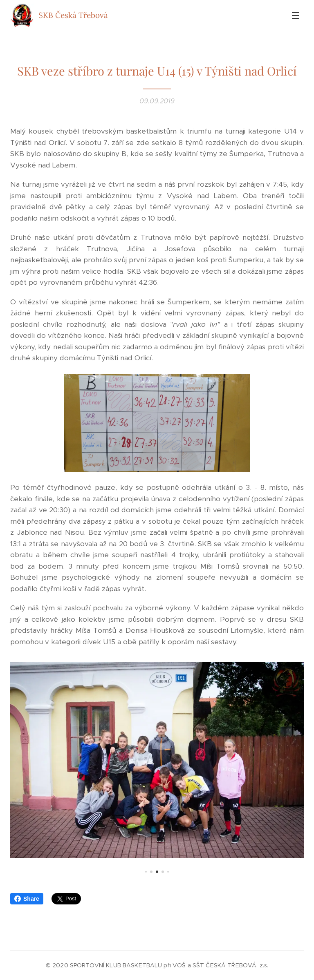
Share (27, 899)
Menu (296, 16)
